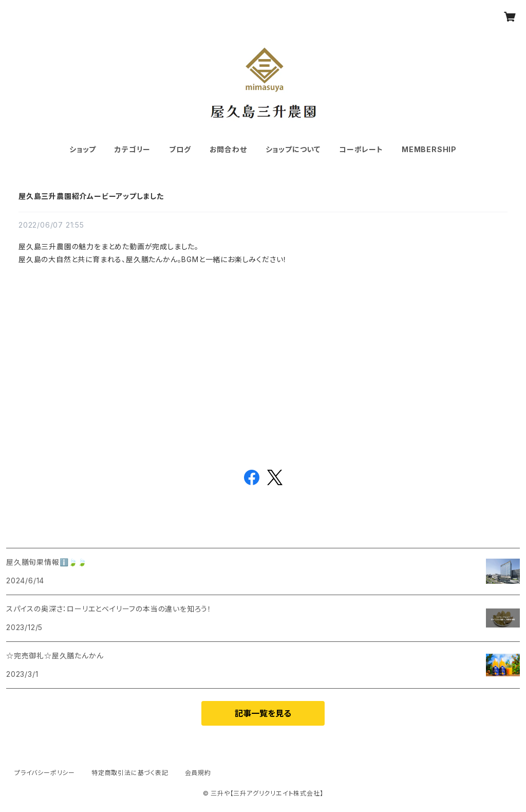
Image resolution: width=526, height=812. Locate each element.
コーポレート (361, 149)
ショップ (83, 149)
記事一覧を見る (263, 713)
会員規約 (198, 773)
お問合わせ (228, 149)
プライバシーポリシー (45, 773)
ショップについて (293, 149)
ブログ (180, 149)
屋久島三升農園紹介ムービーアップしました (91, 196)
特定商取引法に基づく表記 (130, 773)
